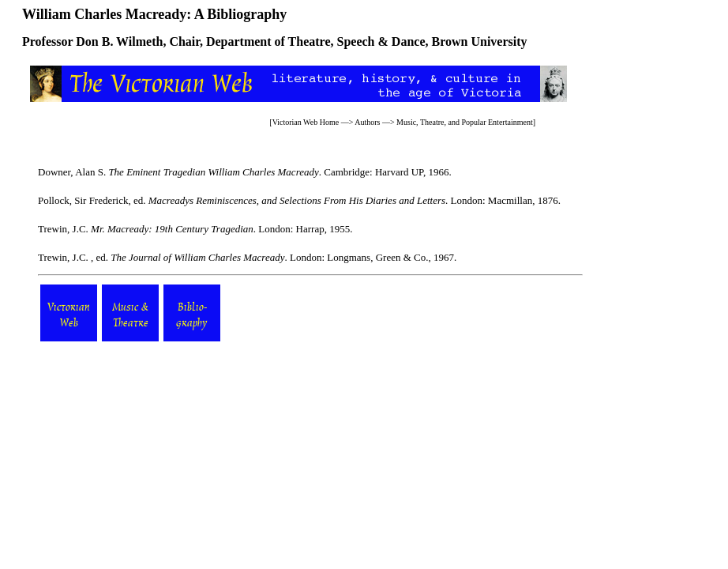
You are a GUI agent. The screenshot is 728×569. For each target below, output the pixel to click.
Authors (367, 122)
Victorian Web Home (306, 122)
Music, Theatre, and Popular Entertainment (465, 122)
